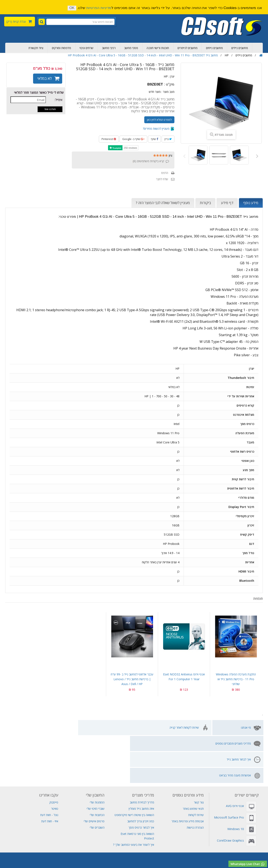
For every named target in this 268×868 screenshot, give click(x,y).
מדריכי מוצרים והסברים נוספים (129, 727)
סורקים (19, 846)
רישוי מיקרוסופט (248, 855)
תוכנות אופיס (218, 846)
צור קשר (199, 755)
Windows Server (104, 846)
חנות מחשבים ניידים (203, 855)
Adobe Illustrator (130, 846)
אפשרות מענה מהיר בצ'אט (27, 727)
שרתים (160, 836)
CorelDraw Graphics (230, 793)
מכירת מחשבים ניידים (164, 841)
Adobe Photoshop (60, 836)
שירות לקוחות (196, 767)
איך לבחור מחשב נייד (83, 727)
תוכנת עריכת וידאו (133, 855)
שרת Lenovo (118, 850)
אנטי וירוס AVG (235, 758)
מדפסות (31, 846)
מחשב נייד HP (127, 841)
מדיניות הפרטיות (99, 8)
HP (166, 76)
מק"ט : (169, 84)
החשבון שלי (95, 747)
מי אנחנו (246, 727)
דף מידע (227, 203)
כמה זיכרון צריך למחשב (141, 773)
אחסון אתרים (28, 836)
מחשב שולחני (49, 855)
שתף (154, 139)
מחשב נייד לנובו (144, 860)
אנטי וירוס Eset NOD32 (75, 846)
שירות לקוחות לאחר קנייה (184, 727)
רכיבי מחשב (109, 48)
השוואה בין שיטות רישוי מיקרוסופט (134, 767)
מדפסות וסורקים (61, 48)
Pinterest (109, 139)
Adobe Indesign (197, 846)
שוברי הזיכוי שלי (96, 761)
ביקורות (205, 203)
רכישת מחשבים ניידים (252, 836)
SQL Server (144, 850)
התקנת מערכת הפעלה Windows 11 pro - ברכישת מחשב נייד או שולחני (236, 679)
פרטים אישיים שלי (94, 773)
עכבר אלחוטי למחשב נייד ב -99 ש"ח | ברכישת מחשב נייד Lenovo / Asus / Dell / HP (132, 679)
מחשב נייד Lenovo (104, 841)
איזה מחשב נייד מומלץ (141, 761)
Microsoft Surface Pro (229, 770)
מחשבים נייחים (214, 48)
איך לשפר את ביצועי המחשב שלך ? (134, 797)
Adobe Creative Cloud (90, 836)
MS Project (176, 846)
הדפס (165, 173)
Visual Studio (9, 836)
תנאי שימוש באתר (193, 761)
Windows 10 (236, 781)
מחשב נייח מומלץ (226, 836)
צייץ (168, 139)
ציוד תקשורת (36, 48)
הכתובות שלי (97, 767)
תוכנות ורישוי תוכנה (158, 48)
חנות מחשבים (30, 855)
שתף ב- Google (133, 139)
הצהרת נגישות (195, 780)
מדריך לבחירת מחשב (142, 755)
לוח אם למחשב (107, 860)
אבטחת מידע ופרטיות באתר (188, 773)
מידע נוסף (251, 203)
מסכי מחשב (131, 48)
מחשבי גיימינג (68, 855)
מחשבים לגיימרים (187, 48)
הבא (256, 156)
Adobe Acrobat (155, 846)
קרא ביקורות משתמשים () (148, 161)
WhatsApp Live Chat (248, 864)
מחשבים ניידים (240, 48)
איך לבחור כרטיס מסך (141, 780)
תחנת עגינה (87, 855)
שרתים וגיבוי (86, 48)
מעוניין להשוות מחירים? (159, 129)
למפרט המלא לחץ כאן (159, 120)
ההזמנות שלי (97, 755)
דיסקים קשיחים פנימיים (181, 836)
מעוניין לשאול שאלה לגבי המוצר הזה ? (163, 203)
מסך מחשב (125, 860)
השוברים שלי (97, 780)
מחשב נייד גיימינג (135, 836)
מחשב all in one (178, 855)
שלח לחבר (162, 179)
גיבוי (150, 836)
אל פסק (143, 841)
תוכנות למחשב (156, 855)
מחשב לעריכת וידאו (108, 855)
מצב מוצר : (168, 92)
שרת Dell (6, 846)
